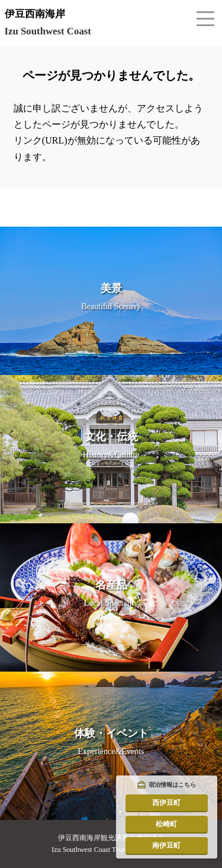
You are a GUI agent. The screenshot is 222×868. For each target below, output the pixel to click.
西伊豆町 (166, 803)
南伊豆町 (166, 845)
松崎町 (166, 824)
